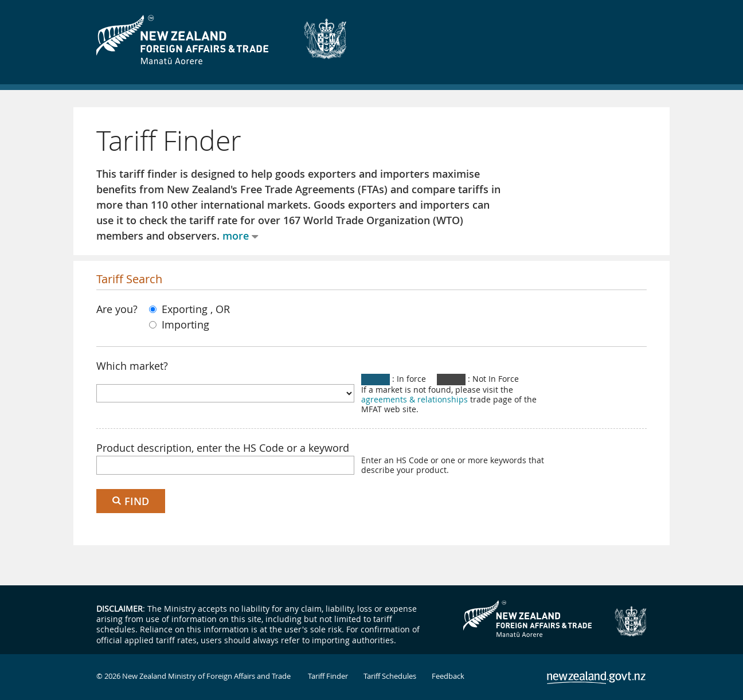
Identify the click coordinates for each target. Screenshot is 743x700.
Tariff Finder (328, 676)
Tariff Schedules (390, 676)
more (236, 236)
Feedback (448, 676)
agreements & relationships (414, 399)
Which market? (132, 366)
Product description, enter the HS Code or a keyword (223, 448)
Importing (179, 324)
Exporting (180, 309)
